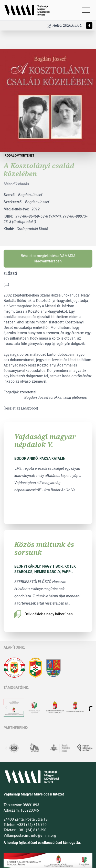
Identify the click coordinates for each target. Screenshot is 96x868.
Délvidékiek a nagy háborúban (44, 614)
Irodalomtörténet (19, 156)
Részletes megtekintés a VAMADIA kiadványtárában (48, 258)
